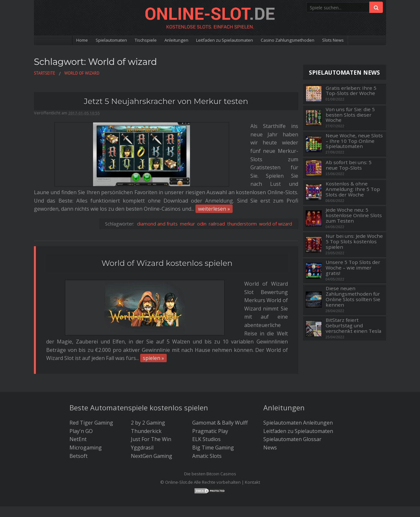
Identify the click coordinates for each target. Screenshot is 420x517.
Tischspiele (132, 41)
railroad (217, 183)
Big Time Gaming (213, 418)
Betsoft (79, 426)
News (270, 418)
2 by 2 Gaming (148, 393)
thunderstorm (242, 183)
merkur (187, 183)
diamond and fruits (157, 183)
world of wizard (276, 183)
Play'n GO (81, 401)
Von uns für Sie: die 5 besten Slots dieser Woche (350, 115)
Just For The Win (151, 410)
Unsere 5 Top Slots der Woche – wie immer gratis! (353, 268)
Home (56, 41)
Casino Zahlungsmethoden (303, 41)
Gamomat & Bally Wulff (220, 393)
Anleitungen (169, 41)
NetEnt (78, 410)
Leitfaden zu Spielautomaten (227, 41)
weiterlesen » (52, 168)
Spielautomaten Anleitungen (298, 393)
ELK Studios (206, 410)
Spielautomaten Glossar (292, 410)
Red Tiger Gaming (91, 393)
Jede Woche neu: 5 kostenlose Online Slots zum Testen (354, 215)
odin (202, 183)
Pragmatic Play (210, 401)
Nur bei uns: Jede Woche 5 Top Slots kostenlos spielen (354, 241)
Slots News (358, 41)
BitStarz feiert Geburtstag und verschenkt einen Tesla (353, 325)
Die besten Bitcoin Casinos (210, 444)
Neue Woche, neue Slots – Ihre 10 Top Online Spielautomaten (354, 141)
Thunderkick (146, 401)
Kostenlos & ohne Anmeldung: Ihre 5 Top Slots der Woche (353, 189)
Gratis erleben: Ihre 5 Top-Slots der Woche (351, 91)
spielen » (153, 276)
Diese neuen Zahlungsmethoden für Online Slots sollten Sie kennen (353, 296)
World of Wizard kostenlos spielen (167, 222)
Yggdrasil (142, 418)
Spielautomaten (91, 41)
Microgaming (86, 418)
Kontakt (252, 452)
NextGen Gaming (152, 426)
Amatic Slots (207, 426)
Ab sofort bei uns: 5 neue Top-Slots (349, 165)
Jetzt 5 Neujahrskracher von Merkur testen (166, 101)
